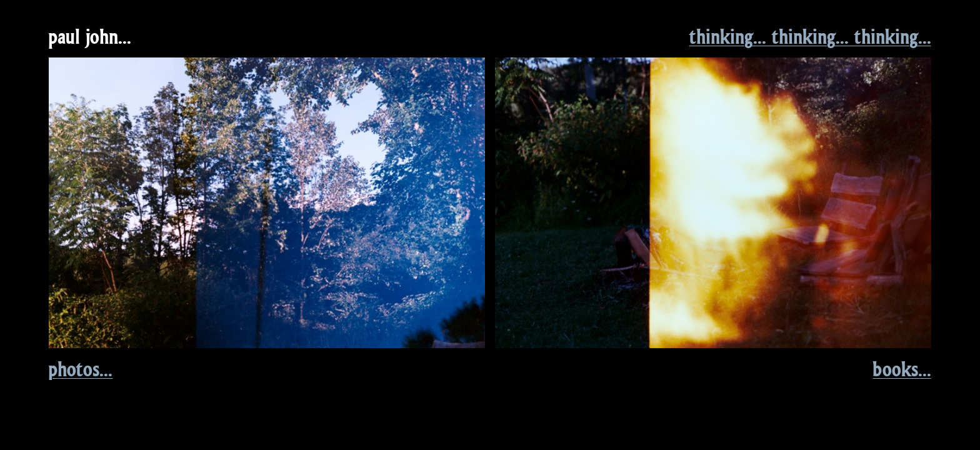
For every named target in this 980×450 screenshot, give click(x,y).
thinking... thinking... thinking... (810, 36)
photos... (81, 369)
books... (902, 369)
